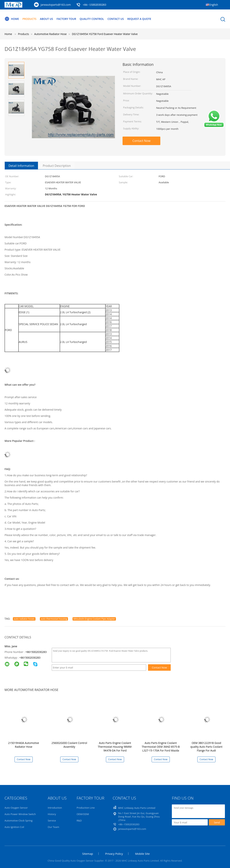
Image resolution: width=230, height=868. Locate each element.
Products (29, 19)
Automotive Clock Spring (19, 821)
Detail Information (21, 166)
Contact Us (116, 19)
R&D (79, 821)
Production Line (86, 808)
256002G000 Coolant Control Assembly (69, 745)
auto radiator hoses (24, 619)
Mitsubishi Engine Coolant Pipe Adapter (94, 619)
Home (12, 19)
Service (52, 821)
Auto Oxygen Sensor (16, 808)
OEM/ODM (83, 814)
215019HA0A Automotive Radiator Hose (24, 745)
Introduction (55, 808)
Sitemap (88, 854)
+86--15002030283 (94, 5)
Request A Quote (139, 19)
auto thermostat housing (54, 619)
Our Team (54, 827)
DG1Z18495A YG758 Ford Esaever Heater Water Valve (105, 34)
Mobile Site (142, 854)
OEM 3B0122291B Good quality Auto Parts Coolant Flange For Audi (206, 747)
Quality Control (92, 19)
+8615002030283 (36, 652)
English (214, 5)
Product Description (57, 166)
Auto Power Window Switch (20, 814)
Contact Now (141, 141)
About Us (46, 19)
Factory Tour (66, 19)
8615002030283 (31, 658)
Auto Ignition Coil (14, 827)
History (52, 814)
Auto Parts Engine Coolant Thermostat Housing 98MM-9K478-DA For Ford (115, 747)
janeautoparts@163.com (56, 5)
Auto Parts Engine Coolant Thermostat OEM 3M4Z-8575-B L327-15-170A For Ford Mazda (161, 747)
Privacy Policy (114, 854)
